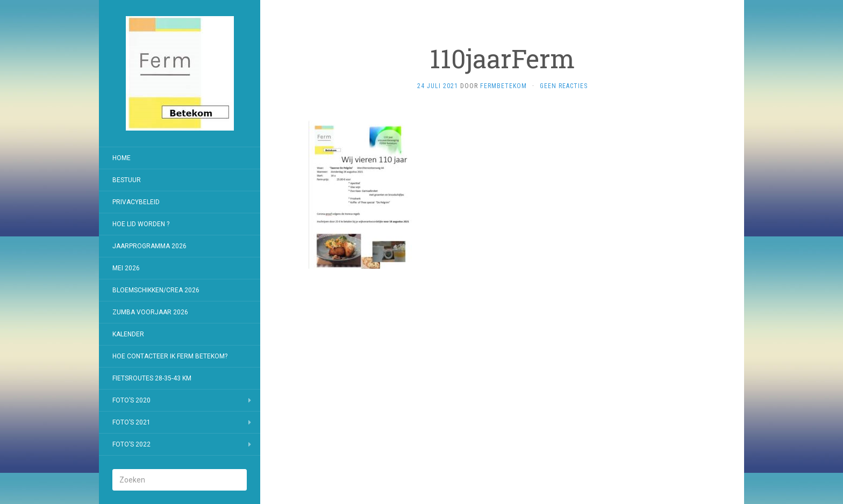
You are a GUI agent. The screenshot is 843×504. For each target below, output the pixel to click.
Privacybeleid (136, 202)
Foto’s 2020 (131, 400)
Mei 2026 (126, 268)
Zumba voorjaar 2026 (150, 312)
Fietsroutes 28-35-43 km (152, 378)
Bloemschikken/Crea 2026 (156, 290)
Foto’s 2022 (131, 444)
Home (122, 158)
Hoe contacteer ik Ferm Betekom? (170, 356)
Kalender (128, 334)
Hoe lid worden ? (141, 224)
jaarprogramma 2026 (149, 246)
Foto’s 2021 (131, 422)
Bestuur (127, 180)
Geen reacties (564, 86)
